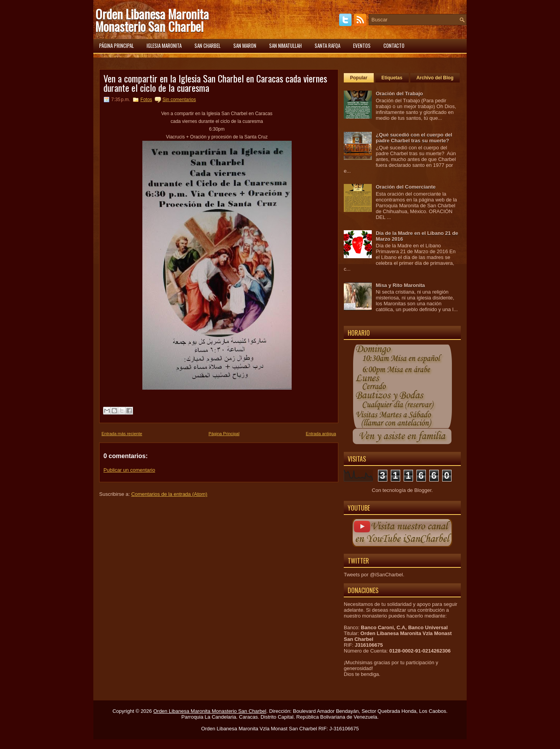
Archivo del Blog (435, 78)
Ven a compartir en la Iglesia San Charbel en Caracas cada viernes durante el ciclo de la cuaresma (215, 83)
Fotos (146, 100)
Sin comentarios (179, 100)
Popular (359, 78)
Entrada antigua (321, 434)
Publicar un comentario (129, 470)
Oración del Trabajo (399, 94)
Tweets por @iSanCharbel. (374, 575)
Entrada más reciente (122, 434)
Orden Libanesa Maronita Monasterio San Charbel (152, 20)
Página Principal (224, 434)
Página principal (116, 45)
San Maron (245, 45)
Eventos (362, 45)
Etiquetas (392, 78)
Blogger (423, 490)
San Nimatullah (285, 45)
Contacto (394, 45)
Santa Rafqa (327, 45)
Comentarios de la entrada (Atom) (169, 494)
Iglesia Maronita (164, 45)
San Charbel (207, 45)
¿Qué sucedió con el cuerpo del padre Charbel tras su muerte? (414, 138)
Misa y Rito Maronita (400, 285)
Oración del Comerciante (406, 187)
